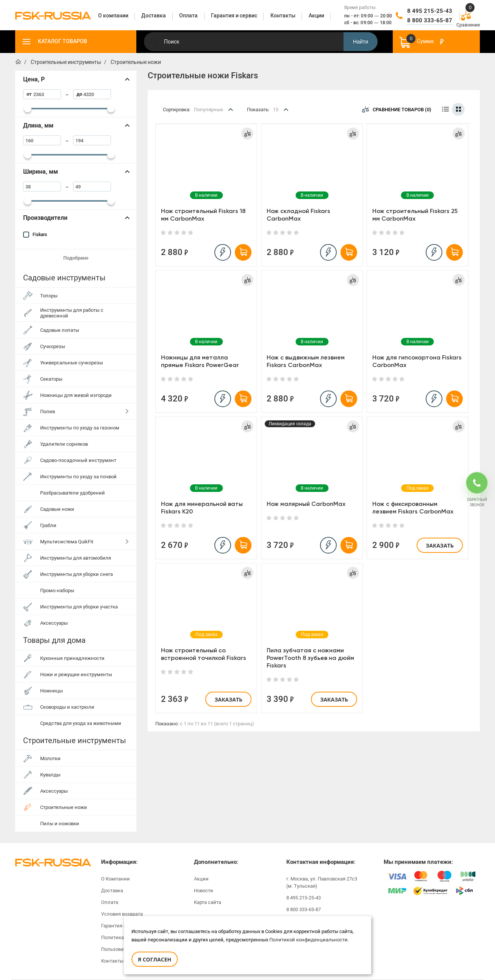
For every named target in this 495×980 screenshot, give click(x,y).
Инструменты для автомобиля (76, 558)
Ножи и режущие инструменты (76, 674)
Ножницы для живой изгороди (76, 395)
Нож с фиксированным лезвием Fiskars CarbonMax (413, 508)
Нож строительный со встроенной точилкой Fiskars (204, 654)
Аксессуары (54, 623)
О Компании (116, 879)
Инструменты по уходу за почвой (78, 477)
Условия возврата (122, 914)
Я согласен (155, 959)
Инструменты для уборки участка (79, 607)
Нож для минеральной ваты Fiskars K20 (202, 508)
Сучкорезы (53, 346)
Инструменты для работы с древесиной (72, 313)
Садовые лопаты (60, 330)
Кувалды (50, 775)
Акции (201, 879)
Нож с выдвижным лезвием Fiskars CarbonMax (306, 361)
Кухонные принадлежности (72, 658)
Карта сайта (208, 902)
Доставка (112, 891)
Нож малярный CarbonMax (306, 504)
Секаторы (51, 379)
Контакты (112, 961)
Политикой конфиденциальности (308, 940)
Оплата (110, 902)
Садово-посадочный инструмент (78, 460)
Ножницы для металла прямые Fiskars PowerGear (200, 361)
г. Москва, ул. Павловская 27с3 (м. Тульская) (322, 882)
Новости (204, 891)
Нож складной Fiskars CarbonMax (298, 215)
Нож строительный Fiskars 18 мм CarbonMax (203, 215)
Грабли (48, 525)
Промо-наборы (57, 590)
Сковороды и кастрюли (67, 707)
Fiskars (40, 235)
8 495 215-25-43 (430, 11)
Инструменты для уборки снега (77, 574)
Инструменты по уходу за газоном (80, 428)
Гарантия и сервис (123, 926)
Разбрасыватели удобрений (73, 493)
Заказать (440, 545)
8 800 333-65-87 (430, 20)
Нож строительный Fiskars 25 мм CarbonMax (415, 215)
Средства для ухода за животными (81, 723)
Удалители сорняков (64, 444)
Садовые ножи (57, 509)
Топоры (49, 296)
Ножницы (52, 691)
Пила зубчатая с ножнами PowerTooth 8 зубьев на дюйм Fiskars (310, 658)
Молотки (50, 758)
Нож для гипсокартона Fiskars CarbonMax (417, 361)
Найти (361, 42)
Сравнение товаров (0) (397, 109)
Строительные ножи (64, 807)
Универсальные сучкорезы (72, 363)
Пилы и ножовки (60, 824)
